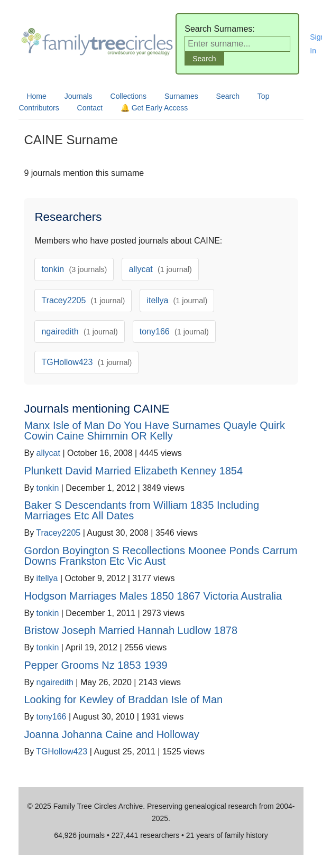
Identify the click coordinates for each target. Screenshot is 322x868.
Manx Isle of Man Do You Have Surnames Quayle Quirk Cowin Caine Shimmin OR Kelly (154, 431)
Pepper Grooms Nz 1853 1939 (95, 665)
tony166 (174, 332)
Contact (90, 108)
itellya (177, 300)
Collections (128, 96)
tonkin (74, 269)
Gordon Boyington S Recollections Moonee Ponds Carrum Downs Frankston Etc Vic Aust (160, 556)
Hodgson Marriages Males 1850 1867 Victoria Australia (153, 596)
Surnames (181, 96)
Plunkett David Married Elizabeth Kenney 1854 (133, 471)
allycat (160, 269)
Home (36, 96)
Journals (79, 96)
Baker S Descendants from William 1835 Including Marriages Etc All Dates (141, 510)
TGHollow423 (86, 362)
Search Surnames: (220, 29)
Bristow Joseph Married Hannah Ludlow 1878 (131, 630)
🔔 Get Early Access (154, 108)
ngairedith (79, 332)
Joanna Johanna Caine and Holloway (111, 734)
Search (228, 96)
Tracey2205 (83, 300)
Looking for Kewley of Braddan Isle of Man (123, 699)
